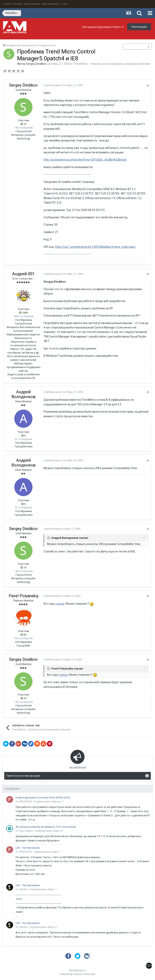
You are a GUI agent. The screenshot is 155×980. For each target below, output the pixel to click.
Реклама (17, 4)
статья (60, 604)
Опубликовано (63, 85)
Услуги (7, 4)
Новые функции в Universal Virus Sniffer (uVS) (43, 797)
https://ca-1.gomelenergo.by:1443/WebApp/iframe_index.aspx (95, 247)
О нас (64, 4)
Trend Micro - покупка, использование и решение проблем (112, 64)
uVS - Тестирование (28, 848)
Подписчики (133, 47)
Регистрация (139, 27)
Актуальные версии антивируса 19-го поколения (46, 827)
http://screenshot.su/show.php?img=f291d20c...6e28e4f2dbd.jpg (85, 160)
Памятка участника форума (23, 776)
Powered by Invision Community (77, 974)
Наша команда (32, 4)
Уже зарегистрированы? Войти (103, 27)
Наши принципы (51, 4)
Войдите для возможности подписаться (31, 45)
